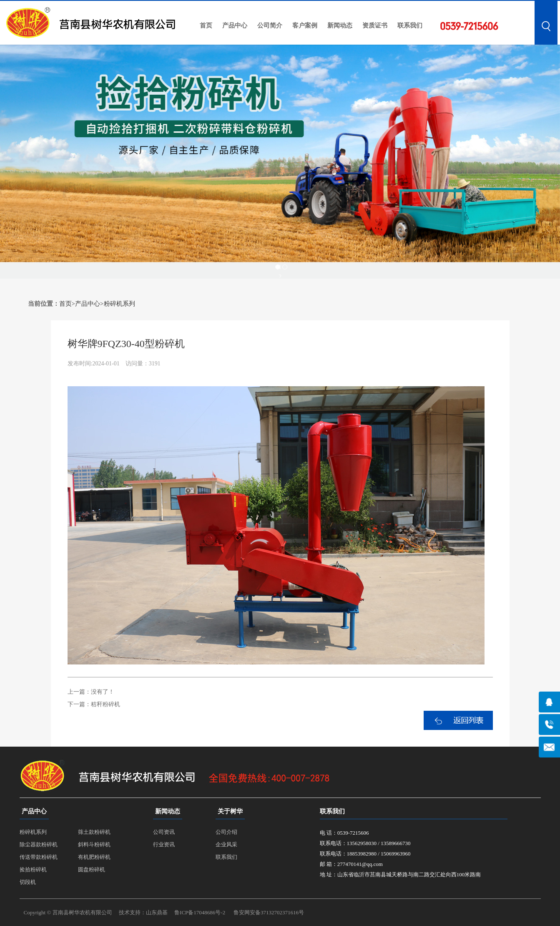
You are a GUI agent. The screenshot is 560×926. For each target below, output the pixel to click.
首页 (206, 25)
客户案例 (305, 25)
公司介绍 (226, 832)
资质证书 (375, 25)
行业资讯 (164, 844)
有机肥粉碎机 (94, 857)
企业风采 (226, 844)
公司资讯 (164, 832)
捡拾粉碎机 (33, 869)
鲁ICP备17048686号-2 (200, 912)
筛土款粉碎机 (94, 832)
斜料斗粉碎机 (94, 844)
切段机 (28, 882)
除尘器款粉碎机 (39, 844)
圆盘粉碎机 (92, 869)
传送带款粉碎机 (39, 857)
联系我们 (410, 25)
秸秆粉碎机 (105, 704)
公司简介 (270, 25)
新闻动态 (340, 25)
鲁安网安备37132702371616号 (269, 912)
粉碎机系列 (119, 304)
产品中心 (235, 25)
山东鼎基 (157, 912)
